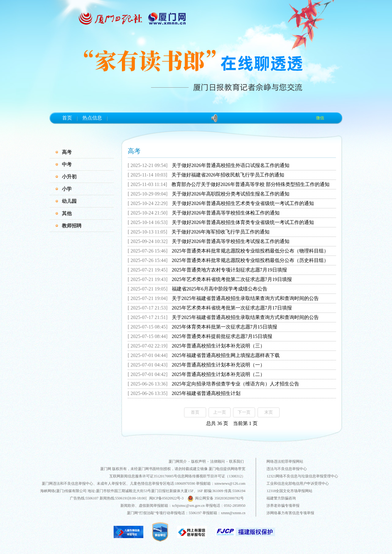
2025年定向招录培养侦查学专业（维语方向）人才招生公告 (236, 384)
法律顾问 (217, 461)
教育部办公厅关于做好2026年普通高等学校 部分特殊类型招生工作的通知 (251, 184)
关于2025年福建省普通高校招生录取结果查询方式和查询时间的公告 (245, 298)
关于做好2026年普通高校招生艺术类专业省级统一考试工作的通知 (243, 203)
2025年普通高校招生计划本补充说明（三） (218, 346)
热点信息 (92, 118)
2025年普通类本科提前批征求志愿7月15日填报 (222, 336)
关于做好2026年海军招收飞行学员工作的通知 (221, 232)
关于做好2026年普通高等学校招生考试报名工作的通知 (231, 241)
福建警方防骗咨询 (281, 498)
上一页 (220, 412)
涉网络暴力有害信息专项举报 (290, 513)
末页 (269, 412)
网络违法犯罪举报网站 (285, 461)
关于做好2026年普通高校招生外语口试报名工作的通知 (231, 165)
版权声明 (198, 461)
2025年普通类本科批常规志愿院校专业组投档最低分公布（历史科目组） (250, 260)
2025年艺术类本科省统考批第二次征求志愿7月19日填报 (232, 279)
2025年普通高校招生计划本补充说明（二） (218, 374)
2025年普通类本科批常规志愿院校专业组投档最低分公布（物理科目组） (250, 251)
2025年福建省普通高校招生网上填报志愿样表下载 (226, 355)
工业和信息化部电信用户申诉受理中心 (298, 484)
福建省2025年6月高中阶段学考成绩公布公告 (220, 289)
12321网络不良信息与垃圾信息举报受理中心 (302, 476)
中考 (67, 164)
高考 (67, 152)
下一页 (244, 412)
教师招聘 (72, 226)
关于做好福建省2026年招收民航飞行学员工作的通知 (228, 175)
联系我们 (236, 461)
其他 (67, 213)
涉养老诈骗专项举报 (283, 506)
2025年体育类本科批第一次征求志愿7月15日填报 (224, 327)
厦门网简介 (178, 461)
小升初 (69, 177)
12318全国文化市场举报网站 (289, 491)
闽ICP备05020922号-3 (166, 498)
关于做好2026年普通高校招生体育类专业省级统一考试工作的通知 (243, 222)
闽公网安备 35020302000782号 (216, 498)
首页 (67, 118)
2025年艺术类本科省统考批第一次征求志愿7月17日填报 (232, 308)
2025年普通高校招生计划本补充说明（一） (218, 365)
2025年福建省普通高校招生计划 (206, 393)
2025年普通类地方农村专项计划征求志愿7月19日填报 (229, 270)
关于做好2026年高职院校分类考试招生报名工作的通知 (231, 194)
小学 (67, 189)
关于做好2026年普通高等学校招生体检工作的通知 (226, 213)
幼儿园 (69, 201)
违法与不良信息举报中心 (287, 469)
